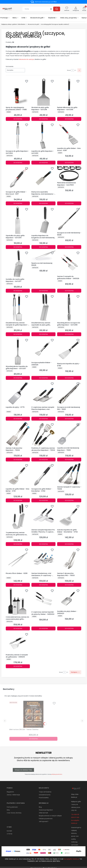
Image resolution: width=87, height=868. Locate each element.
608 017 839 (75, 817)
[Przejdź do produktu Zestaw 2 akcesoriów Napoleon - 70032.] (18, 434)
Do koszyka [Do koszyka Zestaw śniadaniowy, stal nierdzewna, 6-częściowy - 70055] (43, 585)
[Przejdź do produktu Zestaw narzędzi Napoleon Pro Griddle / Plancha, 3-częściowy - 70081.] (43, 516)
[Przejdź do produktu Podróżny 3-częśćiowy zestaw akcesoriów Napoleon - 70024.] (43, 434)
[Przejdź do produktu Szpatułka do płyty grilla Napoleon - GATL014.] (18, 220)
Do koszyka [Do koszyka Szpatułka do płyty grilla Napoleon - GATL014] (18, 247)
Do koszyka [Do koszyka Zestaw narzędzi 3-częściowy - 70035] (69, 500)
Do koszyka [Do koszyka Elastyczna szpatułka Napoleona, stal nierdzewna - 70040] (43, 203)
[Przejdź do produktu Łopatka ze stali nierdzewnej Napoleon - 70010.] (69, 434)
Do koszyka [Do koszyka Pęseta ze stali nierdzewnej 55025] (43, 291)
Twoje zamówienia (45, 792)
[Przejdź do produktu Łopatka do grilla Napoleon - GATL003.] (43, 136)
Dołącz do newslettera (23, 770)
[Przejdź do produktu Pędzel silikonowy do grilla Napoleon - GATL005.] (69, 92)
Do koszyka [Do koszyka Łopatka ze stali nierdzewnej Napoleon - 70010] (69, 460)
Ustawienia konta (45, 795)
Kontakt (9, 831)
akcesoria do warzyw (26, 59)
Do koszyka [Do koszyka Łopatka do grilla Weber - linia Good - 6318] (69, 163)
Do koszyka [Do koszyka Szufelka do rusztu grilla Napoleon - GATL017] (18, 291)
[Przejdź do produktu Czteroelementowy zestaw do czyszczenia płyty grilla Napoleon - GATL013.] (18, 602)
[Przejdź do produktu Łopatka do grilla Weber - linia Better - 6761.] (18, 475)
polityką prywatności (57, 774)
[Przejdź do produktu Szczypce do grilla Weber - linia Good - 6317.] (18, 178)
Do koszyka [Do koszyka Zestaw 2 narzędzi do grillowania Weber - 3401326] (69, 291)
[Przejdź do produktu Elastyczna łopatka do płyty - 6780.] (69, 350)
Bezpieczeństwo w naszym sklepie (50, 816)
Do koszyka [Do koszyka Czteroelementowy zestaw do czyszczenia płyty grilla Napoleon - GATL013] (18, 628)
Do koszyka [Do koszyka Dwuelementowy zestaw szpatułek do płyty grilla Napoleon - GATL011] (43, 334)
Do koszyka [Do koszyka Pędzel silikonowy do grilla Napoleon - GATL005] (69, 119)
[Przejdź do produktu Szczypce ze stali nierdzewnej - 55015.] (69, 219)
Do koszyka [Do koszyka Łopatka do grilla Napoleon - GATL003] (43, 163)
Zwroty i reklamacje (13, 795)
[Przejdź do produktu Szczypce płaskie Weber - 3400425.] (43, 349)
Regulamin (10, 792)
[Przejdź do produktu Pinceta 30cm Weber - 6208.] (18, 559)
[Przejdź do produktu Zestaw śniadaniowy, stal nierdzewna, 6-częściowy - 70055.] (43, 559)
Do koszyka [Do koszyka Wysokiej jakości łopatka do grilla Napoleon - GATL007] (18, 378)
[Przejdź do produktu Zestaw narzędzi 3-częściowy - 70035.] (69, 474)
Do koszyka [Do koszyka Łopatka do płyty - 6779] (18, 419)
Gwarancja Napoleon (46, 810)
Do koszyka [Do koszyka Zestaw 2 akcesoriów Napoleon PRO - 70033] (69, 585)
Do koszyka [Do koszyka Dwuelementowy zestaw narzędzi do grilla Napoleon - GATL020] (18, 334)
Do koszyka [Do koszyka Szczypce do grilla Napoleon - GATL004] (18, 163)
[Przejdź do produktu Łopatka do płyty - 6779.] (18, 393)
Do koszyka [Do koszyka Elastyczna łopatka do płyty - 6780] (69, 378)
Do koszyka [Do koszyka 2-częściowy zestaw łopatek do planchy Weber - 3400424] (43, 628)
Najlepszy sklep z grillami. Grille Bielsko (13, 24)
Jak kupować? (44, 821)
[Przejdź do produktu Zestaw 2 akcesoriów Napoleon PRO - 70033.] (69, 559)
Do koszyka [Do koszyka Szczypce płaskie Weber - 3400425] (43, 378)
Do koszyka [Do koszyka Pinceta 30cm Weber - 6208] (18, 585)
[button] (57, 9)
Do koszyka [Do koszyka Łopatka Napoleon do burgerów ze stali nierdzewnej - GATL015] (43, 247)
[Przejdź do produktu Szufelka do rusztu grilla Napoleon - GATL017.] (18, 264)
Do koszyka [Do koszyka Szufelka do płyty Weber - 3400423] (69, 628)
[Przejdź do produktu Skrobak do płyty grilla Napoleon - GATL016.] (43, 92)
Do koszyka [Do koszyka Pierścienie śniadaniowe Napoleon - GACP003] (69, 203)
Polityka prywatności (46, 819)
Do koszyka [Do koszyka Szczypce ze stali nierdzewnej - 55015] (69, 247)
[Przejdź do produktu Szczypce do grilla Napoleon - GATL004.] (18, 136)
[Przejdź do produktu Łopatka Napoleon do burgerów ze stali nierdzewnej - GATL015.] (43, 220)
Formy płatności (12, 807)
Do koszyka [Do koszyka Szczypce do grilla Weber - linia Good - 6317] (18, 203)
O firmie (10, 834)
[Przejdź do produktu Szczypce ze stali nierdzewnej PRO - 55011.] (69, 393)
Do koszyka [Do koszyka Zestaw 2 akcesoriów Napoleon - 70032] (18, 460)
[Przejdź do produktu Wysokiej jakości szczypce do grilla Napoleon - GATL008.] (69, 308)
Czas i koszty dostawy (14, 813)
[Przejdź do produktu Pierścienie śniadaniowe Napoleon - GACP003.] (69, 174)
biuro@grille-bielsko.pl (71, 859)
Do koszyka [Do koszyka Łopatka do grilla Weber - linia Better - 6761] (18, 500)
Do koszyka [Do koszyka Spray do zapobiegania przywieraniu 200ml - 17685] (18, 119)
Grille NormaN (43, 813)
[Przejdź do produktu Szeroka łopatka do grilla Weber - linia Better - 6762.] (69, 516)
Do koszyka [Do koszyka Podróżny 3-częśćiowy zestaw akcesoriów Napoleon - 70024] (43, 460)
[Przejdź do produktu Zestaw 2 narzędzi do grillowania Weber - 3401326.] (69, 263)
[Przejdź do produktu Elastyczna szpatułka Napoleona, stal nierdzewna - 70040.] (43, 178)
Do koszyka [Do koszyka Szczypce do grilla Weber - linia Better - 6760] (43, 500)
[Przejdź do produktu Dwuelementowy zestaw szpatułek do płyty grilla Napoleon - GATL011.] (43, 308)
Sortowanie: (10, 66)
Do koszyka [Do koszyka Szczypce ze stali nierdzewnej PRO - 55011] (69, 419)
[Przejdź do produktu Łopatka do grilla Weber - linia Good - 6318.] (69, 134)
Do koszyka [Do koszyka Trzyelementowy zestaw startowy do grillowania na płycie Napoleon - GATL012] (18, 544)
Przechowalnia (44, 798)
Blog (40, 807)
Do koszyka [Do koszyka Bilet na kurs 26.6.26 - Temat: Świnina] (33, 739)
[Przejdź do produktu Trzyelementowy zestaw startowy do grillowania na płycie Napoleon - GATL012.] (18, 517)
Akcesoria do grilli (33, 24)
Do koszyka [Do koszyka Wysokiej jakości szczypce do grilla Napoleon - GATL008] (69, 334)
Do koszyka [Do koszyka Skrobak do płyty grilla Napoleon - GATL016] (43, 119)
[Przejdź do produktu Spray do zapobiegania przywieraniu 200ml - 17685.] (18, 92)
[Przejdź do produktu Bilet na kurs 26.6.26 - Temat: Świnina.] (33, 714)
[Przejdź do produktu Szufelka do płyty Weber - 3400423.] (69, 599)
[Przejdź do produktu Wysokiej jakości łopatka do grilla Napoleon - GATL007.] (18, 351)
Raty (8, 810)
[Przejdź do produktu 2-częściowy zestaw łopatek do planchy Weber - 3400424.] (43, 599)
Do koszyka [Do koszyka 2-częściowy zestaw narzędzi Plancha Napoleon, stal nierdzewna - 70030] (43, 419)
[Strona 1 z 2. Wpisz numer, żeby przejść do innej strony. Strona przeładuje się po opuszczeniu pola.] (72, 70)
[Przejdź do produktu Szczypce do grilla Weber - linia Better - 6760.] (43, 475)
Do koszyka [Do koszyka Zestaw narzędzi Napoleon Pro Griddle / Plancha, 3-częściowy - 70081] (43, 544)
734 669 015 (75, 815)
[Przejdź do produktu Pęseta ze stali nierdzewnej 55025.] (43, 256)
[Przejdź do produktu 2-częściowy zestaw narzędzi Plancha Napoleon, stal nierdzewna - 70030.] (43, 393)
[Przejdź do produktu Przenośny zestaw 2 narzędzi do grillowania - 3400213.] (18, 642)
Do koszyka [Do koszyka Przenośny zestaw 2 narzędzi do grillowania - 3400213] (18, 666)
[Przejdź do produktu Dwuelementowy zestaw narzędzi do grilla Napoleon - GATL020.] (18, 308)
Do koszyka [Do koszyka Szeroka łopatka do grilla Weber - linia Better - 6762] (69, 544)
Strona (69, 70)
